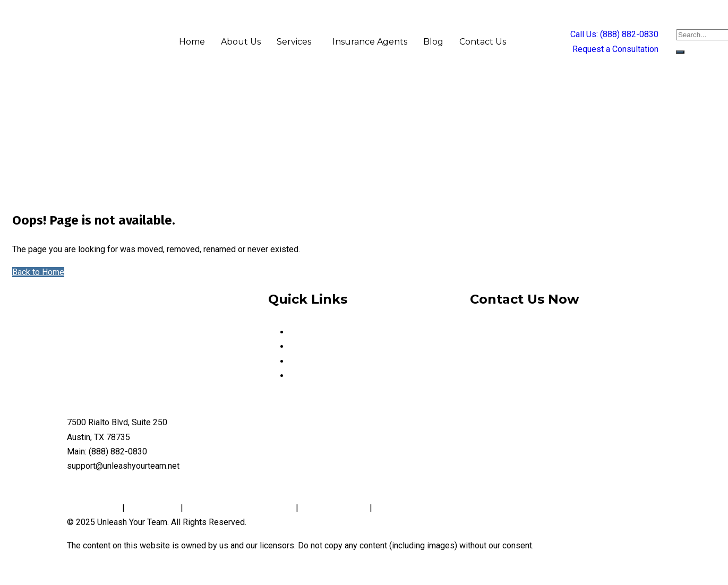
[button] (297, 42)
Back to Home (38, 272)
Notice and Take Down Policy (239, 508)
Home (192, 42)
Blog (433, 42)
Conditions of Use (334, 508)
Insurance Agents (370, 42)
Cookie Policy (153, 508)
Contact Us (483, 42)
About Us (241, 42)
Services (294, 42)
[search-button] (680, 52)
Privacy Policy (95, 508)
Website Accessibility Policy (428, 508)
